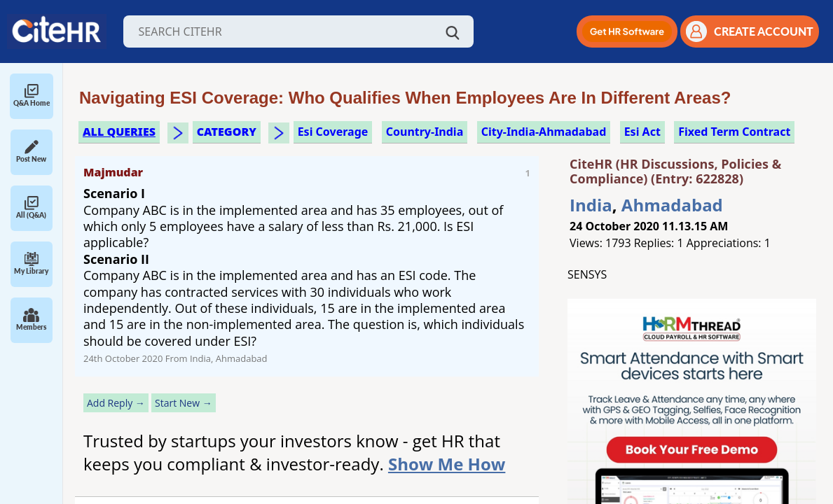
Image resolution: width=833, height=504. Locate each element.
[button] (627, 31)
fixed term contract (734, 132)
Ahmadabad (672, 205)
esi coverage (333, 132)
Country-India (425, 132)
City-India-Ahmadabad (544, 132)
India (591, 205)
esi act (642, 132)
